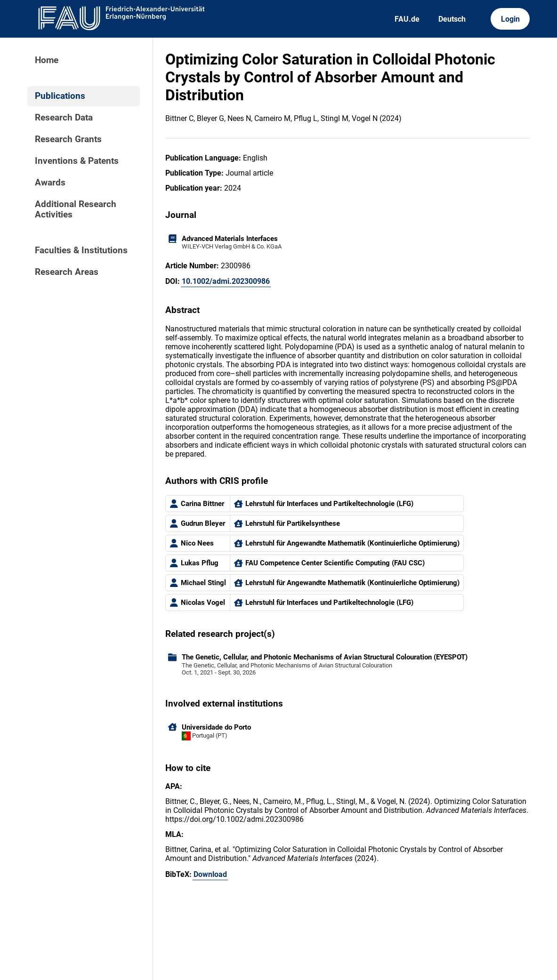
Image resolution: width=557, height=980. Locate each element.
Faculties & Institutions (81, 250)
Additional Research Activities (76, 209)
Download (210, 874)
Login (510, 19)
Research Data (64, 118)
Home (47, 60)
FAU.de (407, 19)
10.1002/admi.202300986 (226, 281)
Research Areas (67, 272)
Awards (50, 183)
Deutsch (452, 19)
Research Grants (68, 139)
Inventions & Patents (77, 161)
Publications (60, 96)
